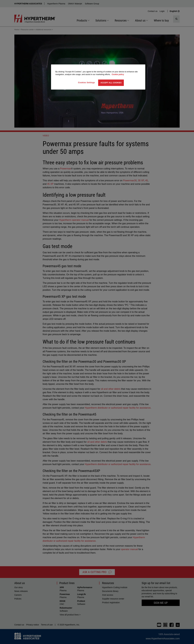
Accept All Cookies (111, 83)
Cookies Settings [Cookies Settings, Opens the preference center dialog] (87, 83)
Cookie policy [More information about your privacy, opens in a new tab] (118, 74)
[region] (98, 77)
